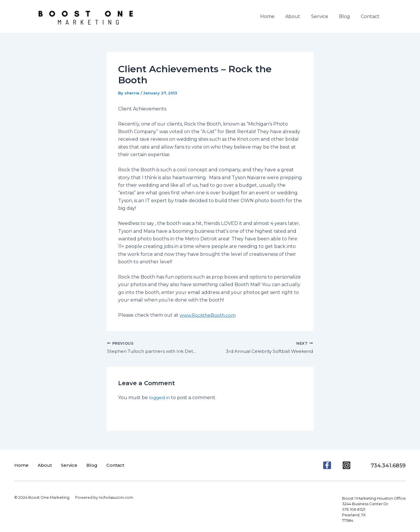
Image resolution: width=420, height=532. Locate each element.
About (298, 16)
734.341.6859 (386, 465)
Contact (371, 16)
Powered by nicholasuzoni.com (105, 497)
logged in (160, 398)
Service (323, 16)
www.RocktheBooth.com (209, 315)
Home (274, 16)
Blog (347, 16)
